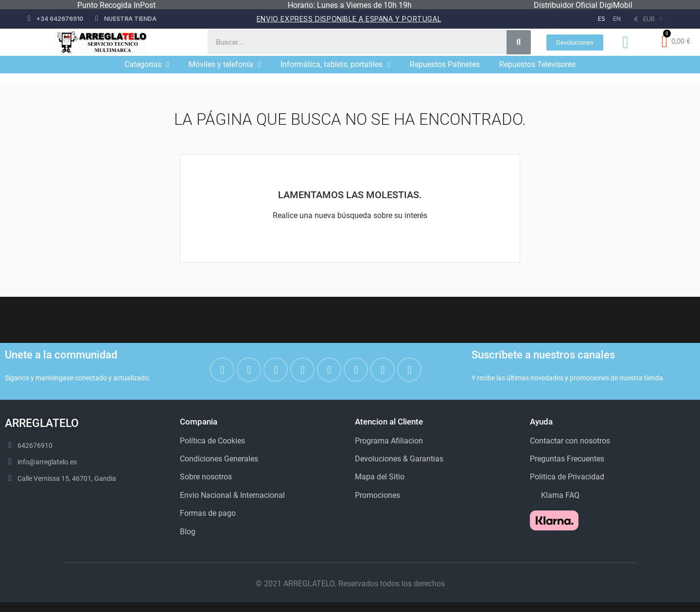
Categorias (147, 65)
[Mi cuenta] (625, 42)
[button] (575, 42)
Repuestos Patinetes (445, 64)
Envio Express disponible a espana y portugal (349, 19)
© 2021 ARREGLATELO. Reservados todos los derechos (350, 584)
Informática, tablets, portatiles (335, 65)
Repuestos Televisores (537, 64)
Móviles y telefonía (225, 65)
